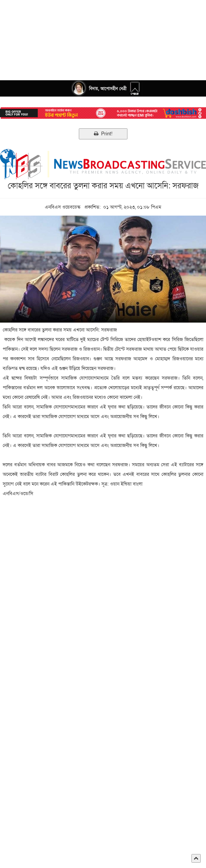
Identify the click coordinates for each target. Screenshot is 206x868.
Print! (103, 134)
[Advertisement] (103, 37)
